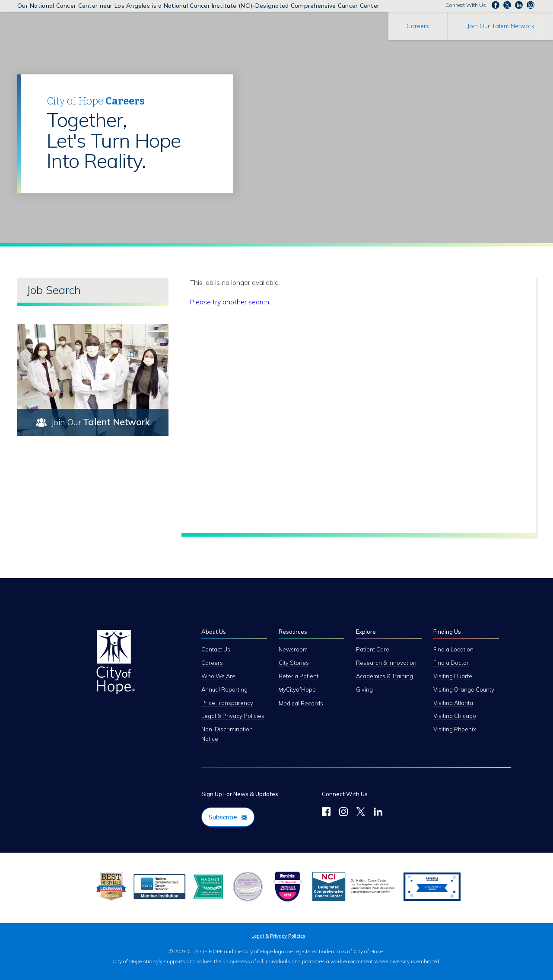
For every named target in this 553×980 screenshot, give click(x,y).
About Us (214, 632)
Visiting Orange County (464, 689)
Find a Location (453, 649)
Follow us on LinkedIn (519, 5)
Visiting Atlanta (453, 703)
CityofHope (297, 689)
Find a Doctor (451, 663)
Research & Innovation (386, 663)
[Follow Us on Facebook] (326, 813)
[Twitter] (361, 813)
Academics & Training (385, 676)
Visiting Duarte (453, 676)
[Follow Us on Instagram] (343, 813)
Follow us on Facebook (496, 5)
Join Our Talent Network (501, 26)
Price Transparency (227, 703)
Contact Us (216, 649)
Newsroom (293, 649)
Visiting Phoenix (455, 729)
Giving (364, 689)
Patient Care (373, 649)
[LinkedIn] (378, 813)
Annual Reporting (224, 689)
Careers (418, 26)
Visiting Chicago (455, 716)
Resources (293, 632)
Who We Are (218, 676)
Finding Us (447, 632)
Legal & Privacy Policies (233, 716)
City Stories (294, 663)
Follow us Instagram (531, 5)
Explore (366, 632)
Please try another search (230, 302)
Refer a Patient (299, 676)
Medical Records (301, 703)
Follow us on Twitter (507, 5)
